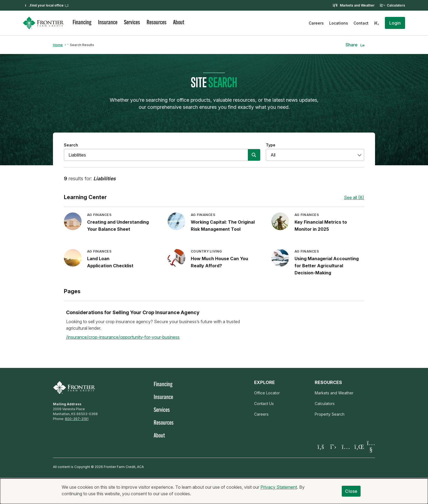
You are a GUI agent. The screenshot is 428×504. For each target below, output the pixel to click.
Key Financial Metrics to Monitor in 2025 (321, 226)
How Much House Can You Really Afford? (219, 262)
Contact (361, 23)
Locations (339, 23)
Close (351, 491)
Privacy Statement (279, 487)
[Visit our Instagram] (346, 447)
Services (132, 23)
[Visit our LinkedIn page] (358, 447)
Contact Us (264, 403)
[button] (395, 23)
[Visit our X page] (333, 447)
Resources (157, 23)
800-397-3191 (77, 419)
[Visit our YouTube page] (371, 446)
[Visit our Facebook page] (321, 447)
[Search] (377, 23)
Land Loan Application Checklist (110, 262)
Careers (316, 23)
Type (271, 145)
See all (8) (354, 197)
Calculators (396, 5)
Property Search (330, 414)
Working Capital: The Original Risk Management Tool (223, 226)
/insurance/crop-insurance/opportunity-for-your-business (123, 337)
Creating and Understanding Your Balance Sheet (118, 226)
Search (71, 145)
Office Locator (267, 393)
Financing (82, 23)
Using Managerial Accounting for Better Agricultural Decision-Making (327, 266)
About (179, 23)
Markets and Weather (357, 5)
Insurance (108, 23)
